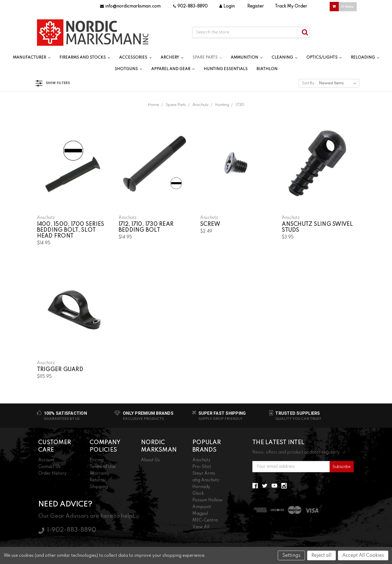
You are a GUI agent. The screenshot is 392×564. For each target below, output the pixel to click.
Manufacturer (32, 58)
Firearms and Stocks (85, 58)
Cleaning (284, 58)
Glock (198, 494)
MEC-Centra (205, 520)
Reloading (365, 58)
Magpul (200, 514)
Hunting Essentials (226, 69)
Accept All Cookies (363, 555)
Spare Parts (207, 58)
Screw (210, 224)
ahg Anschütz (206, 480)
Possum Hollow (208, 500)
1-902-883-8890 (72, 530)
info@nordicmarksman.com (130, 6)
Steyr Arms (204, 474)
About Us (150, 460)
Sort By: (309, 83)
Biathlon (267, 69)
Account (46, 460)
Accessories (135, 58)
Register (256, 6)
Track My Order (291, 6)
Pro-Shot (202, 467)
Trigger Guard (60, 370)
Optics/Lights (324, 58)
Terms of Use (103, 467)
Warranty (100, 474)
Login (227, 6)
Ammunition (247, 58)
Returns (97, 480)
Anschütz (201, 460)
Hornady (201, 487)
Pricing (97, 460)
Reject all (321, 555)
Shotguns (128, 69)
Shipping (99, 487)
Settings (291, 555)
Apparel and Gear (173, 69)
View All (201, 527)
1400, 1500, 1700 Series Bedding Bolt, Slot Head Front (71, 230)
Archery (172, 58)
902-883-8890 (190, 6)
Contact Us (49, 467)
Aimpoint (202, 507)
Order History (52, 474)
